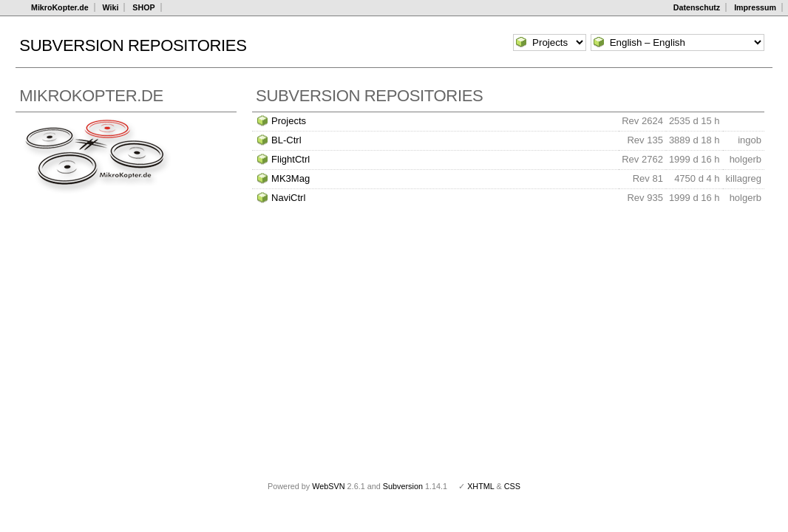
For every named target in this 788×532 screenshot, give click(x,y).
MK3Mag (291, 178)
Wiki (111, 7)
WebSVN (328, 486)
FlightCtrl (291, 159)
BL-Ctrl (286, 140)
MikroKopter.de (60, 7)
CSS (512, 486)
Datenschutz (697, 7)
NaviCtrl (288, 198)
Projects (289, 121)
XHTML (480, 486)
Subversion (403, 486)
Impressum (755, 7)
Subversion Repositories (133, 45)
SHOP (143, 7)
